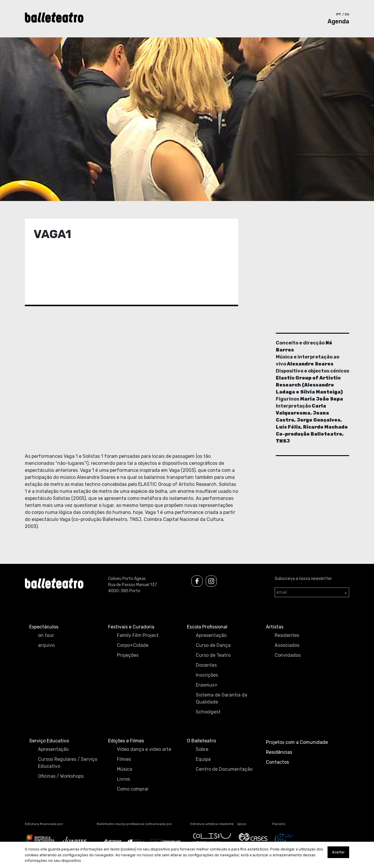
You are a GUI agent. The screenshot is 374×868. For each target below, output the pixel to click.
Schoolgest (208, 712)
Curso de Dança (213, 645)
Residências (279, 752)
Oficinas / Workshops (61, 776)
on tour (46, 635)
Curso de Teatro (213, 655)
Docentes (206, 665)
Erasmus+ (207, 685)
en (347, 14)
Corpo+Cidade (133, 645)
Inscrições (207, 675)
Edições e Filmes (126, 741)
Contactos (277, 762)
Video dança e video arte (144, 749)
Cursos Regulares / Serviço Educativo (68, 763)
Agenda (338, 21)
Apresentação (211, 635)
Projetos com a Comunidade (297, 742)
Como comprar (133, 789)
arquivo (46, 645)
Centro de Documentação (224, 769)
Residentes (287, 635)
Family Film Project (138, 635)
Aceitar (338, 852)
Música (124, 769)
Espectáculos (44, 627)
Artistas (275, 627)
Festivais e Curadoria (131, 627)
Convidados (288, 655)
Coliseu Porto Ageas (127, 579)
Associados (287, 645)
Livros (123, 779)
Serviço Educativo (49, 741)
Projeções (128, 655)
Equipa (203, 759)
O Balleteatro (201, 741)
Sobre (202, 749)
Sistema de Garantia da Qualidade (221, 698)
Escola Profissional (207, 627)
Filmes (124, 759)
